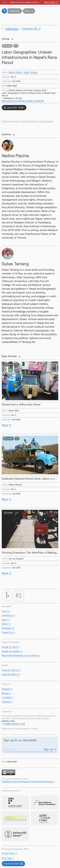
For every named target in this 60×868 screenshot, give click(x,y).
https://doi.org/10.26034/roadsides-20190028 (23, 101)
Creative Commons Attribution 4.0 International (28, 781)
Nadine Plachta (15, 72)
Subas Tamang (30, 72)
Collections (12, 29)
